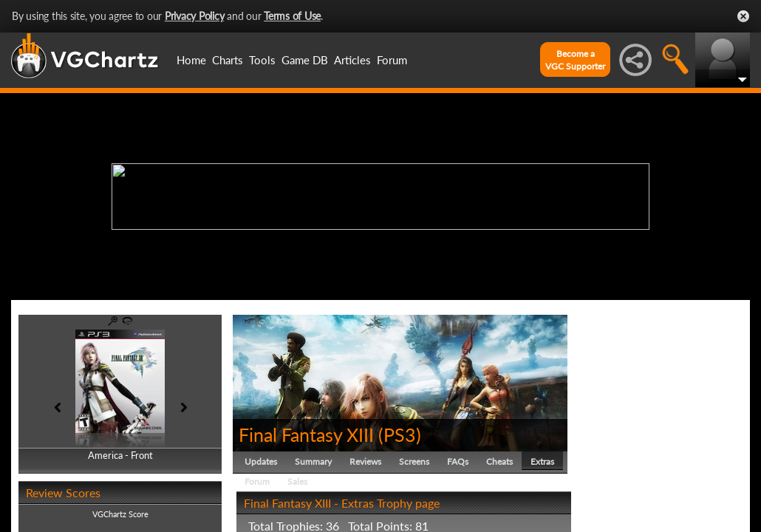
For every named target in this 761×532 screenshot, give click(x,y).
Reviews (365, 461)
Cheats (499, 461)
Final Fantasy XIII (306, 434)
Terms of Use (292, 16)
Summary (313, 461)
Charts (228, 60)
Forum (392, 60)
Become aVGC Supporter (575, 60)
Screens (414, 461)
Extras (542, 461)
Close (743, 16)
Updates (261, 461)
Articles (352, 60)
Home (191, 60)
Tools (262, 60)
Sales (297, 481)
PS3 (400, 434)
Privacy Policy (195, 16)
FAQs (458, 461)
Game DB (305, 60)
